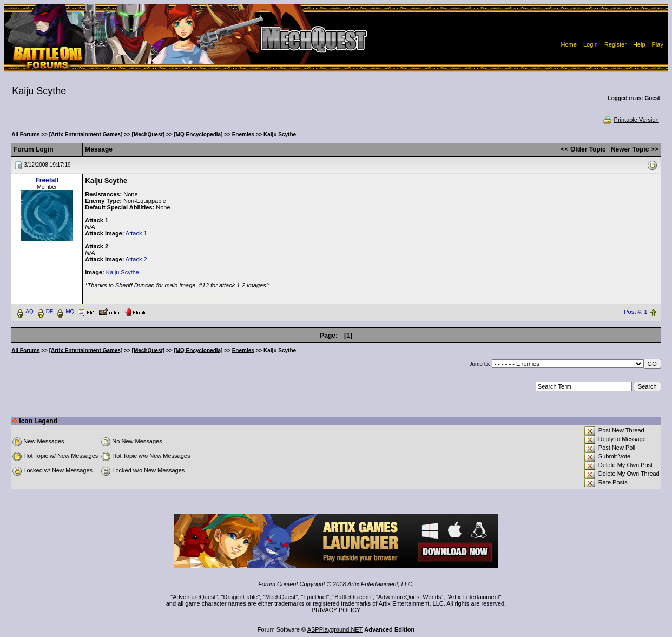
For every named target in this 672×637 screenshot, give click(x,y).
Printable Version (631, 120)
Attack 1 (136, 233)
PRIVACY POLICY (336, 610)
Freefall (47, 180)
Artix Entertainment (474, 597)
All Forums (25, 134)
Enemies (243, 134)
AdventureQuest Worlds (410, 597)
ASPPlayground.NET (335, 629)
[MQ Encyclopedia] (198, 134)
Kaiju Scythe (123, 272)
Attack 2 (136, 259)
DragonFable (241, 597)
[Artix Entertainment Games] (86, 134)
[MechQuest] (149, 134)
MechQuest (280, 597)
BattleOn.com (353, 597)
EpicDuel (315, 597)
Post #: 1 (635, 312)
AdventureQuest (194, 597)
